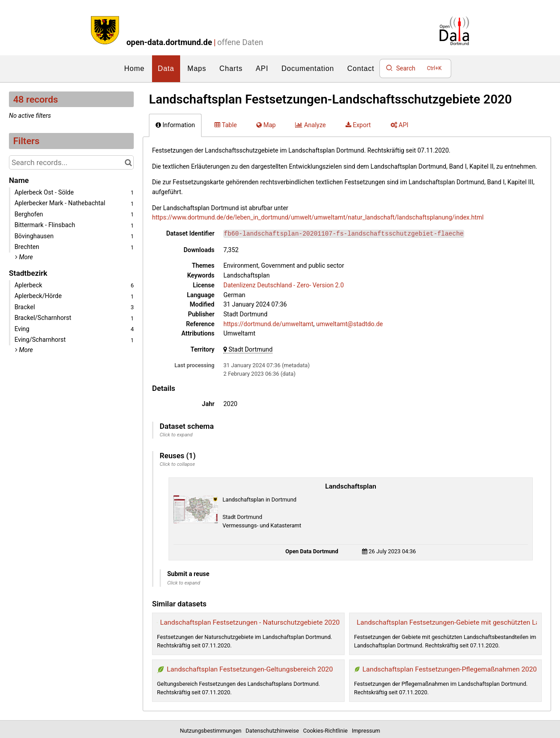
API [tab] (399, 125)
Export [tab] (358, 125)
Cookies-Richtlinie (327, 731)
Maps (197, 68)
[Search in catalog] (128, 162)
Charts (231, 68)
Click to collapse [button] (177, 464)
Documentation (308, 68)
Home (134, 68)
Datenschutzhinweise (274, 731)
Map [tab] (266, 125)
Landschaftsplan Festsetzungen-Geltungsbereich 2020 (250, 669)
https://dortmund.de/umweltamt (268, 324)
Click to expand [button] (176, 435)
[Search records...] (71, 162)
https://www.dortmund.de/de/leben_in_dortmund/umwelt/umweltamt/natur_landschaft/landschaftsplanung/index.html (318, 217)
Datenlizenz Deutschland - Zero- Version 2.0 (284, 285)
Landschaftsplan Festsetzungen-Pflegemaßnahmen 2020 (450, 669)
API (262, 68)
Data (166, 68)
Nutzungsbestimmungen (212, 731)
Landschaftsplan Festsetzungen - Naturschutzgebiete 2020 (250, 622)
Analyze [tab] (310, 125)
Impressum (366, 731)
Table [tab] (226, 125)
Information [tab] (175, 125)
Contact (361, 68)
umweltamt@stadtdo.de (350, 324)
